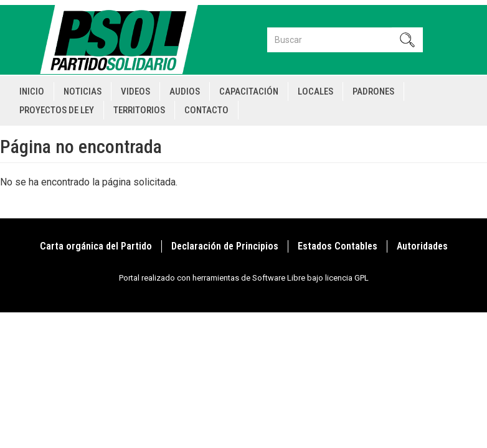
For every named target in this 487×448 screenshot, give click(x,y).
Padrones (373, 91)
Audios (185, 91)
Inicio (32, 91)
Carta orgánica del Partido (96, 246)
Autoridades (422, 246)
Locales (315, 91)
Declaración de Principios (225, 246)
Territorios (139, 110)
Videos (135, 91)
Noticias (83, 91)
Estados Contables (338, 246)
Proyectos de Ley (57, 110)
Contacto (206, 110)
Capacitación (249, 91)
